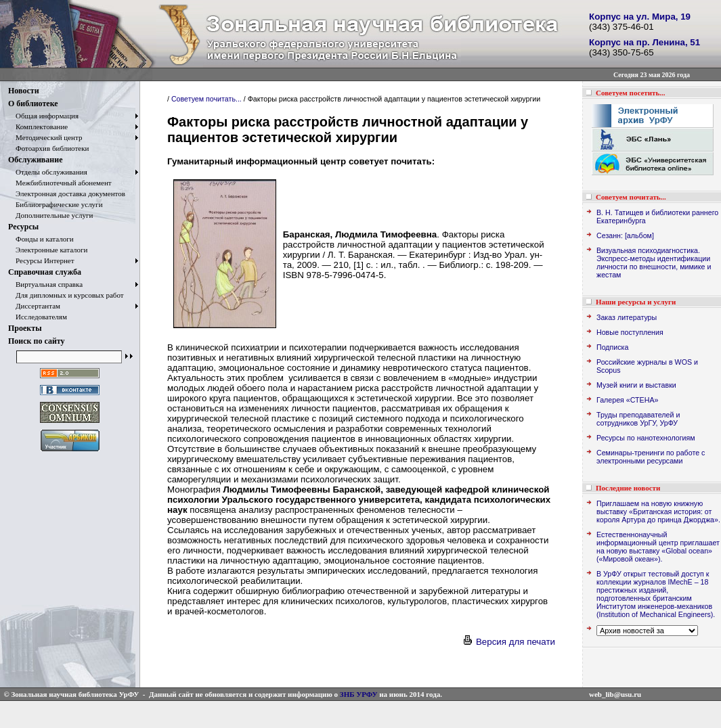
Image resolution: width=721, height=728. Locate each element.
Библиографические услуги (56, 204)
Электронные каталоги (48, 250)
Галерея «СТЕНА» (627, 400)
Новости (24, 91)
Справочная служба (45, 272)
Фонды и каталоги (41, 239)
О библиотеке (33, 104)
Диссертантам (34, 306)
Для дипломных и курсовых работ (66, 295)
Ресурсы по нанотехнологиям (646, 438)
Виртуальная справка (45, 284)
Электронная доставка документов (67, 194)
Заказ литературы (627, 317)
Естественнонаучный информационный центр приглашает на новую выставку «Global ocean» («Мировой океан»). (658, 547)
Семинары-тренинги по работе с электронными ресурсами (651, 457)
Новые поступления (630, 332)
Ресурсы (23, 227)
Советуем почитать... (206, 99)
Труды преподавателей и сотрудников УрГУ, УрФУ (638, 419)
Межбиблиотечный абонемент (60, 183)
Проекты (25, 328)
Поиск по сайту (37, 341)
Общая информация (43, 116)
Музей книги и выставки (636, 385)
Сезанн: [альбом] (625, 235)
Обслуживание (35, 160)
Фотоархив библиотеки (48, 148)
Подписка (612, 347)
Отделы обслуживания (48, 172)
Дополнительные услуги (50, 215)
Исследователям (38, 317)
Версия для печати (508, 642)
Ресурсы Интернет (41, 260)
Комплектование (38, 127)
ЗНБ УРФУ (359, 694)
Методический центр (45, 137)
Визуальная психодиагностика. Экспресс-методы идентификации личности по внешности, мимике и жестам (654, 263)
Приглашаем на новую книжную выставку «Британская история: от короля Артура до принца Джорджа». (658, 511)
